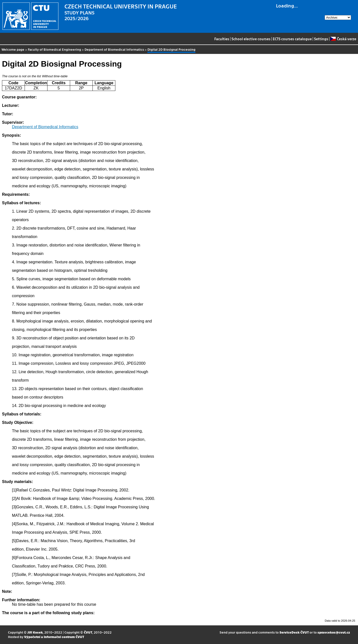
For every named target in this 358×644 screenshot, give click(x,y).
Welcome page (13, 49)
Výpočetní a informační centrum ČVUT (54, 637)
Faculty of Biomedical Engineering (54, 49)
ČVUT (88, 632)
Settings (321, 39)
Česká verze (343, 39)
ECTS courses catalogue (292, 39)
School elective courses (251, 39)
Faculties (222, 39)
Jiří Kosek (35, 632)
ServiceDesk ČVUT (294, 632)
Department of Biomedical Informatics (114, 49)
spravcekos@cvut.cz (334, 632)
